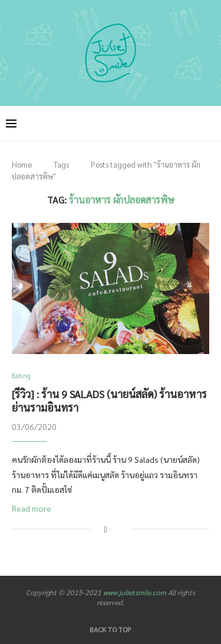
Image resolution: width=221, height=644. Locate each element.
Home (22, 164)
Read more (32, 508)
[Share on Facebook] (105, 529)
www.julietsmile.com (135, 592)
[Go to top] (111, 629)
